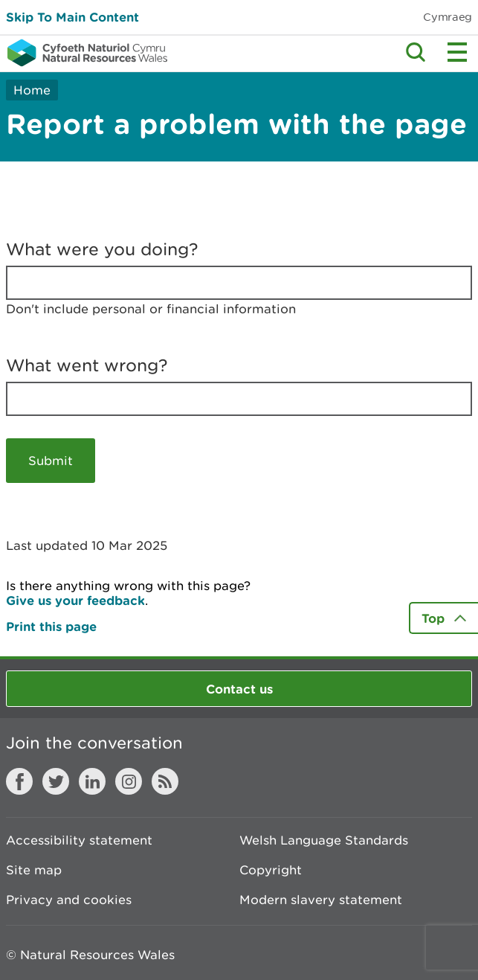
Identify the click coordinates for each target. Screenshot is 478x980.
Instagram (129, 781)
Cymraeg (448, 17)
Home (32, 90)
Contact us (239, 689)
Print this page (51, 626)
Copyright (271, 870)
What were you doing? (102, 249)
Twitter (56, 781)
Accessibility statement (79, 840)
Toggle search (416, 52)
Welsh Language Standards (324, 840)
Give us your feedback (75, 600)
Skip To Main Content (72, 17)
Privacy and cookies (69, 900)
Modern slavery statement (321, 900)
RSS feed (165, 781)
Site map (34, 870)
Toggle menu (457, 52)
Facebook (19, 781)
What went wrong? (87, 365)
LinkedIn (92, 781)
